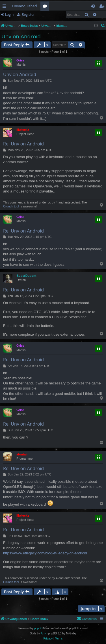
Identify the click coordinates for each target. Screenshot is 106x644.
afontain (22, 454)
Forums (46, 7)
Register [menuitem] (103, 7)
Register (28, 15)
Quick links (6, 7)
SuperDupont (27, 276)
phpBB (38, 628)
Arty (43, 633)
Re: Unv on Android (23, 144)
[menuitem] (103, 26)
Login (9, 15)
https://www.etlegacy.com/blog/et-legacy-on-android (45, 553)
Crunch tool (11, 206)
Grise (20, 60)
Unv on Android (21, 36)
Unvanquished (25, 6)
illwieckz (23, 130)
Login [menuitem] (94, 7)
